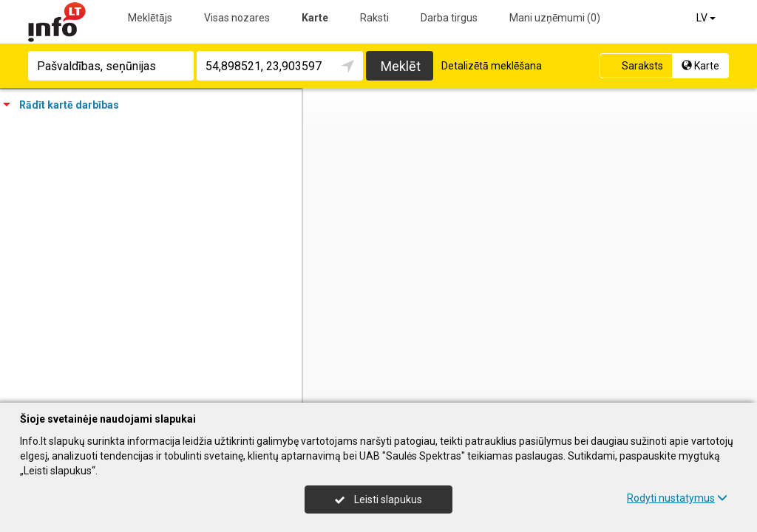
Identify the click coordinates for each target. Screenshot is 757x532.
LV (707, 18)
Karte (315, 18)
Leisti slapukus (378, 499)
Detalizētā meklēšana (492, 66)
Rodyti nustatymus (677, 498)
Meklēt (401, 66)
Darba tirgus (449, 18)
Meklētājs (150, 18)
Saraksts (635, 66)
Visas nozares (237, 18)
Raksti (374, 18)
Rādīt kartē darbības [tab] (61, 105)
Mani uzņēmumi (555, 18)
